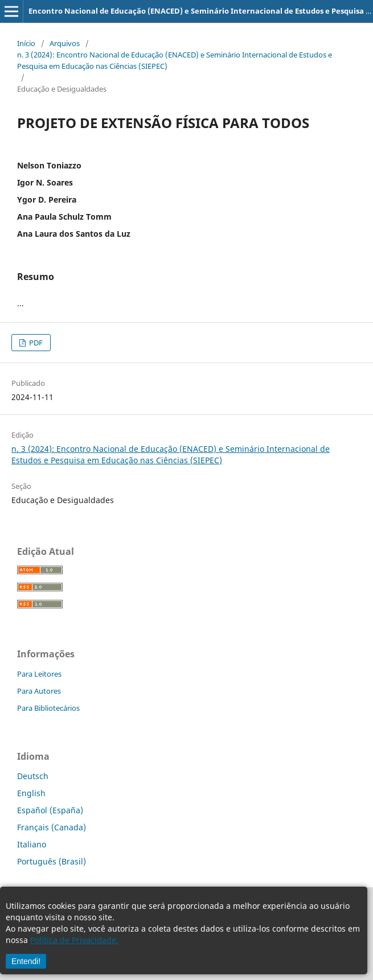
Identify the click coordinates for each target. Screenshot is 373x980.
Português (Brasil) (52, 861)
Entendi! (26, 961)
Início (26, 43)
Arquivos (65, 43)
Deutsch (33, 776)
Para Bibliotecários (48, 708)
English (31, 793)
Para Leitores (39, 674)
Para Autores (39, 691)
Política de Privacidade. (74, 940)
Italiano (32, 844)
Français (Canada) (52, 827)
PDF (35, 343)
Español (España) (50, 810)
